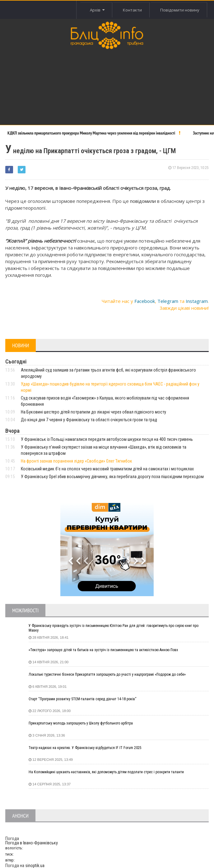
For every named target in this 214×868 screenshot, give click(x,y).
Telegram (168, 301)
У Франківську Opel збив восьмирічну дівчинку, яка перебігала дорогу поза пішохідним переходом (112, 477)
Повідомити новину (180, 10)
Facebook (145, 301)
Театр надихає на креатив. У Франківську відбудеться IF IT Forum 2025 (85, 748)
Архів (97, 10)
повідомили (144, 201)
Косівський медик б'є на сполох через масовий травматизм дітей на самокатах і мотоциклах (107, 469)
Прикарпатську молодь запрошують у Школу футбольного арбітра (81, 723)
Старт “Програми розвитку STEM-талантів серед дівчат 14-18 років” (82, 699)
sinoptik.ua (35, 866)
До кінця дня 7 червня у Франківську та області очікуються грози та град (89, 420)
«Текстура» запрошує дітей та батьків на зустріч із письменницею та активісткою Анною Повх (103, 650)
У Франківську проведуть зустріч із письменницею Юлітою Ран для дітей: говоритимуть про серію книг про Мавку (114, 628)
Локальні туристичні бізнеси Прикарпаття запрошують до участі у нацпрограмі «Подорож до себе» (107, 674)
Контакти (132, 10)
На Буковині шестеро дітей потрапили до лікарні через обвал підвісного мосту (93, 412)
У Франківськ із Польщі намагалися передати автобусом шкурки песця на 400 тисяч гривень (107, 439)
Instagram (197, 301)
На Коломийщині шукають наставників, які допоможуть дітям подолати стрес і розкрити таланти (106, 772)
